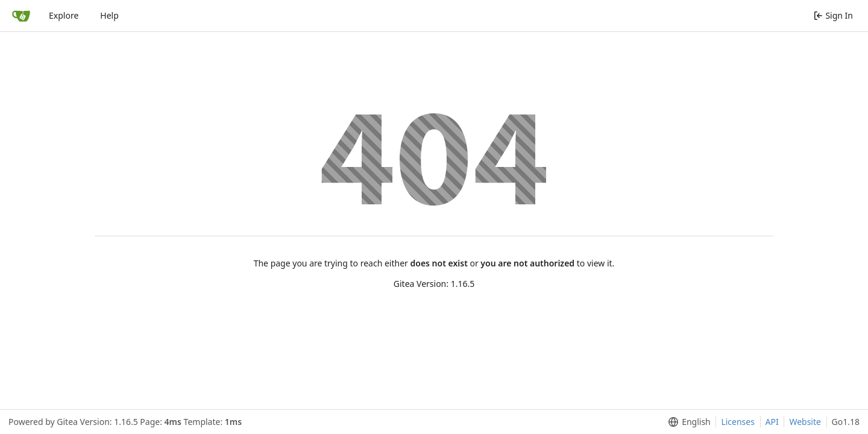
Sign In (833, 15)
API (772, 422)
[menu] (687, 422)
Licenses (738, 422)
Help (109, 15)
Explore (64, 15)
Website (805, 422)
